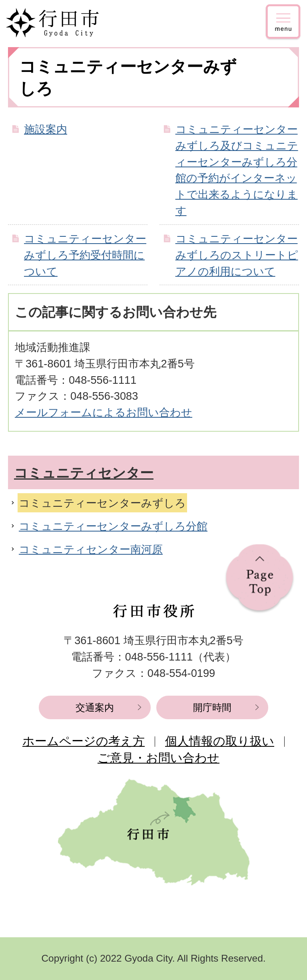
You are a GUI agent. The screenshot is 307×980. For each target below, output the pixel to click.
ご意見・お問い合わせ (158, 758)
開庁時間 (212, 707)
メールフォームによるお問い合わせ (104, 412)
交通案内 (95, 707)
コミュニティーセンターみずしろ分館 (113, 526)
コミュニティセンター (84, 473)
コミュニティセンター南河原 (91, 549)
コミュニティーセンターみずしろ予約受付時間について (85, 255)
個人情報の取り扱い (220, 741)
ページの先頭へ (260, 579)
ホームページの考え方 (84, 741)
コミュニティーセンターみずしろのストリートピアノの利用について (237, 255)
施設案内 (46, 129)
